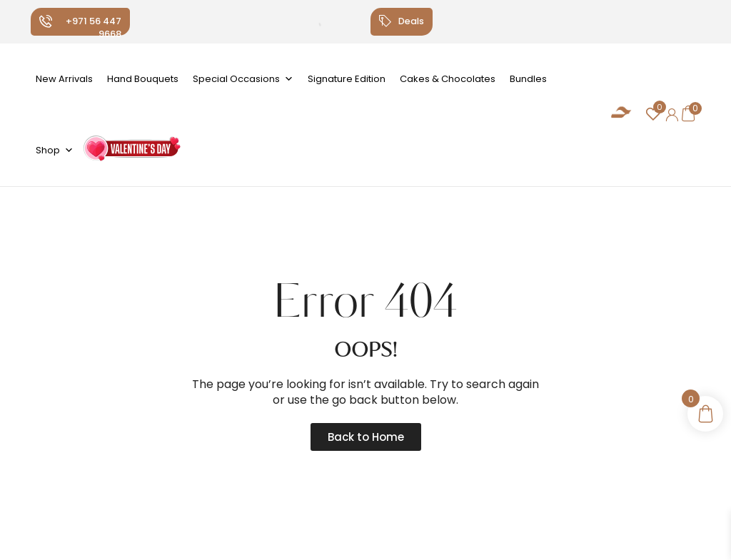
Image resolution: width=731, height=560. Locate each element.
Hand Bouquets (143, 79)
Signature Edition (347, 79)
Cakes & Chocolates (448, 79)
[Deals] (384, 21)
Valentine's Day (131, 154)
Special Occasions (243, 79)
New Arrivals (64, 79)
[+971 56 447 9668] (46, 21)
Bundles (528, 79)
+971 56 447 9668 (94, 27)
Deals (411, 21)
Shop (55, 151)
